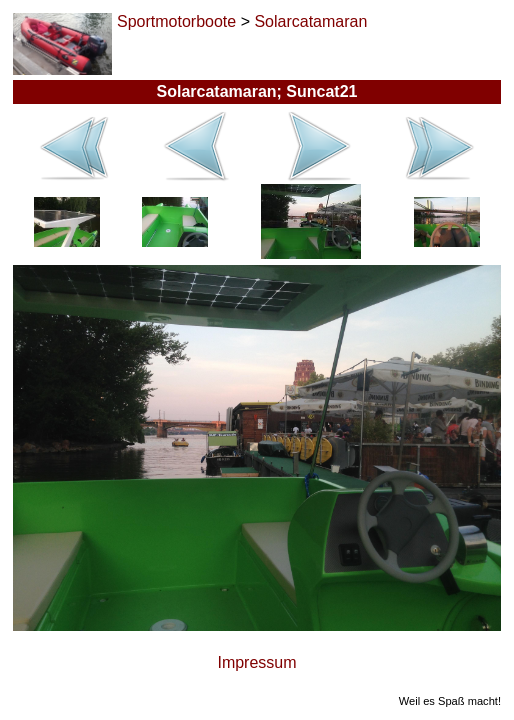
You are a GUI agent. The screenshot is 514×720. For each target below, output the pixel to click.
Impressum (256, 662)
